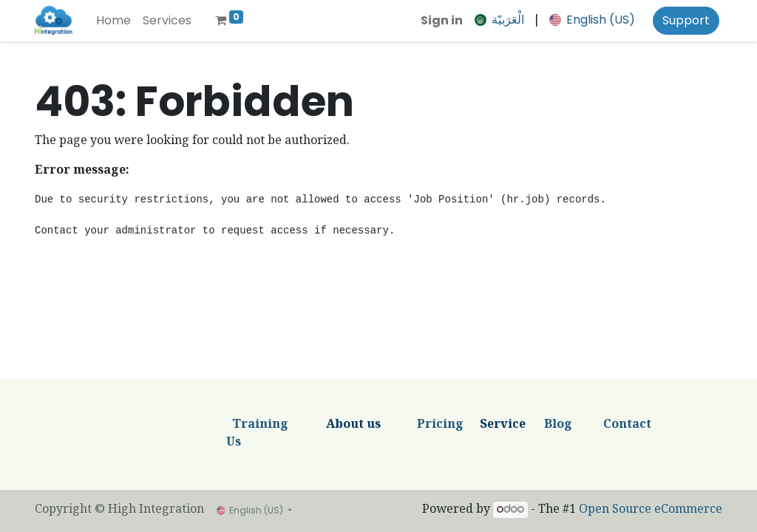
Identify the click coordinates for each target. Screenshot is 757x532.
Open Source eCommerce (651, 510)
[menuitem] (113, 21)
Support (686, 20)
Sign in (442, 20)
